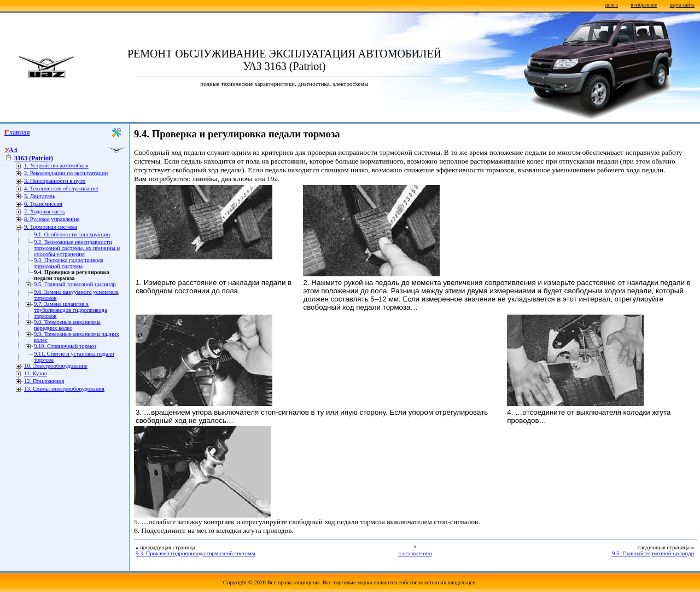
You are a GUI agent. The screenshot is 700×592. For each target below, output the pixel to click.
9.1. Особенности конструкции (72, 234)
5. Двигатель (40, 196)
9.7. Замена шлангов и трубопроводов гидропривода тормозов (71, 310)
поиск (612, 5)
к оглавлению (415, 553)
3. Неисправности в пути (55, 181)
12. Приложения (44, 381)
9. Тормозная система (51, 227)
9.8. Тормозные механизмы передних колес (67, 325)
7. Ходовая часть (45, 211)
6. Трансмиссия (43, 204)
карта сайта (682, 5)
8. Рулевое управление (52, 219)
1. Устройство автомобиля (56, 166)
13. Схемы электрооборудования (64, 389)
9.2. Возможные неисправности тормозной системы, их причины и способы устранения (77, 248)
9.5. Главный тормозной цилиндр (75, 284)
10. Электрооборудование (56, 366)
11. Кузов (36, 373)
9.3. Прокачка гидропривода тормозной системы (69, 263)
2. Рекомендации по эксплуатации (66, 173)
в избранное (644, 5)
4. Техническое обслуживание (61, 188)
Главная (17, 132)
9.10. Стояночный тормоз (65, 346)
